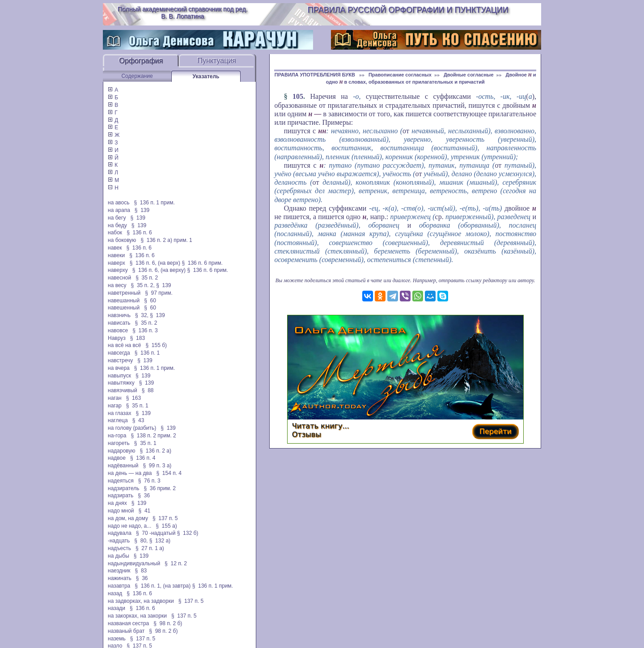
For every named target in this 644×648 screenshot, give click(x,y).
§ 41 (145, 511)
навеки (116, 255)
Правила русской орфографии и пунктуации (408, 10)
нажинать (120, 578)
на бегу (117, 218)
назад (115, 593)
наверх (117, 263)
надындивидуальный (134, 563)
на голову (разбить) (132, 428)
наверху (118, 270)
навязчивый (123, 390)
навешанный (124, 301)
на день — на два (130, 473)
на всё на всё (124, 345)
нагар (115, 406)
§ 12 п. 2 (176, 563)
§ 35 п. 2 (147, 278)
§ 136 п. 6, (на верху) (159, 270)
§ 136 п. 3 (145, 330)
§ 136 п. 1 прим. (155, 203)
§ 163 (133, 398)
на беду (117, 225)
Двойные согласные (469, 75)
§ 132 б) (189, 533)
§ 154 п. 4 (169, 473)
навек (115, 248)
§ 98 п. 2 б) (168, 623)
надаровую (121, 451)
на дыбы (119, 556)
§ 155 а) (166, 526)
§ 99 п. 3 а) (157, 466)
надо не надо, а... (129, 526)
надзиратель (123, 488)
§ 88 (148, 390)
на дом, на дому (128, 518)
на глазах (119, 413)
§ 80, (141, 541)
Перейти (496, 431)
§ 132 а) (160, 541)
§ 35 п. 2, (143, 285)
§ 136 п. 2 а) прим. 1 (166, 240)
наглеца (118, 420)
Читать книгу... (321, 426)
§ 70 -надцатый (156, 533)
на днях (117, 503)
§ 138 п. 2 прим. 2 (153, 436)
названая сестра (128, 623)
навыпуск (119, 376)
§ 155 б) (156, 345)
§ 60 (150, 301)
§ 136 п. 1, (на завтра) (163, 586)
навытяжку (121, 383)
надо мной (121, 511)
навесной (119, 278)
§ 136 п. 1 (147, 353)
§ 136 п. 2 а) (155, 451)
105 (298, 96)
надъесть (119, 548)
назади (117, 608)
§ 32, (142, 315)
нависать (119, 323)
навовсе (118, 330)
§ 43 (138, 420)
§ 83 (141, 571)
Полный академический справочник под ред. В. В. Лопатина (183, 13)
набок (115, 233)
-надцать (119, 541)
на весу (117, 285)
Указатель (206, 76)
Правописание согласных (400, 75)
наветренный (124, 293)
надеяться (121, 481)
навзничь (119, 315)
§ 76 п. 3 (149, 481)
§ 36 (144, 496)
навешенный (124, 308)
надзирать (121, 496)
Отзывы (307, 434)
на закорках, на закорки (137, 616)
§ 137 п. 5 (165, 518)
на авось (119, 203)
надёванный (123, 466)
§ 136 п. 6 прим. (202, 263)
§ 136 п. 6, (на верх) (155, 263)
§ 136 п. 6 (139, 233)
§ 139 (142, 210)
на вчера (119, 368)
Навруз (117, 338)
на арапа (119, 210)
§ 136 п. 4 (143, 458)
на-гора (117, 436)
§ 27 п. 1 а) (150, 548)
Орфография (141, 61)
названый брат (126, 631)
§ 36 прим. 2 (160, 488)
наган (115, 398)
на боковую (122, 240)
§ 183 (138, 338)
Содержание (137, 76)
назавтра (119, 586)
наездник (119, 571)
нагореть (119, 443)
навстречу (120, 360)
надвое (117, 458)
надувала (120, 533)
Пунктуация (217, 61)
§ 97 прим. (159, 293)
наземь (117, 639)
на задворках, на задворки (141, 601)
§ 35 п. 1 (137, 406)
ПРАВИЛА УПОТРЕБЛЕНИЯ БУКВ (316, 75)
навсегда (119, 353)
